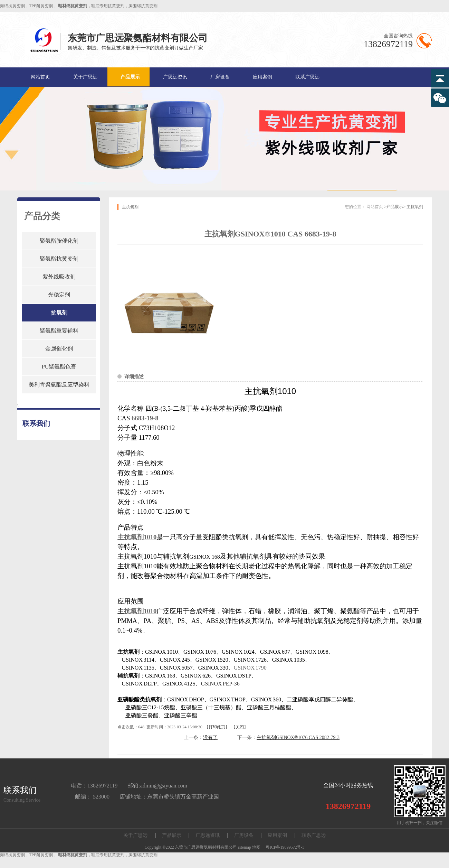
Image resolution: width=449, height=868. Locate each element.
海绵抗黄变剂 (12, 6)
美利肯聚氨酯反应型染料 (59, 385)
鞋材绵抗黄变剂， (75, 6)
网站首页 (40, 77)
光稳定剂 (59, 295)
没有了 (210, 738)
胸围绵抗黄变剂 (143, 6)
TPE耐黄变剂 (41, 6)
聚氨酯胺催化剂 (59, 241)
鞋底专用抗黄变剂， (110, 6)
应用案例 (262, 77)
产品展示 (130, 77)
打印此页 (217, 727)
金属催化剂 (59, 349)
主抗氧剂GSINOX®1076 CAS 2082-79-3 (298, 738)
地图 (256, 847)
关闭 (240, 727)
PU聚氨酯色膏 (59, 367)
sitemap (244, 847)
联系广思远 (307, 77)
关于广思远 (85, 77)
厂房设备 (220, 77)
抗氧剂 (59, 313)
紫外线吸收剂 (59, 277)
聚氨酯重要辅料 (59, 331)
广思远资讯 (175, 77)
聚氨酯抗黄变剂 (59, 259)
